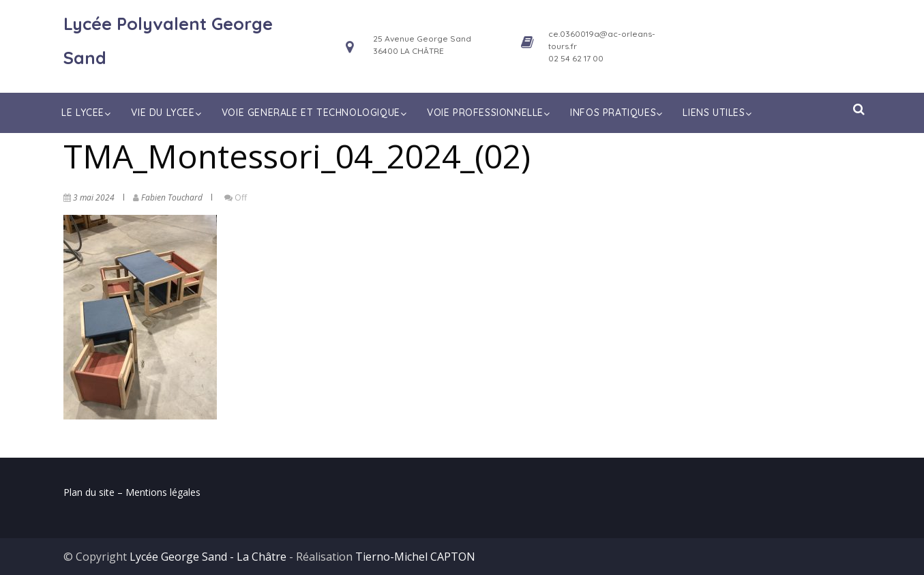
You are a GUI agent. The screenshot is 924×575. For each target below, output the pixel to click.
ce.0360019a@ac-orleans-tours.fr (602, 40)
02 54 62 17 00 (576, 58)
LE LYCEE (87, 113)
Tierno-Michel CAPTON (415, 557)
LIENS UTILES (718, 113)
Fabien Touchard (172, 197)
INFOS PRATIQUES (618, 113)
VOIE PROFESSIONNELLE (490, 113)
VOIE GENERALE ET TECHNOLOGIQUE (316, 113)
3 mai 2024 (94, 197)
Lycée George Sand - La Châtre (208, 557)
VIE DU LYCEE (167, 113)
